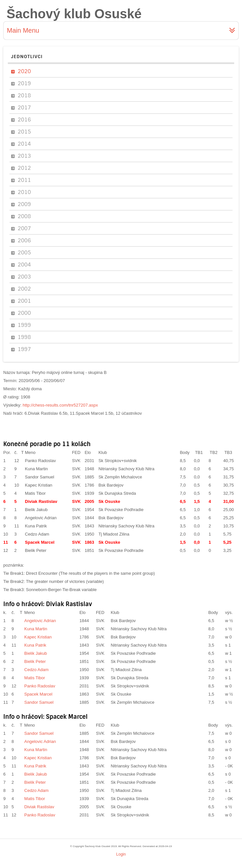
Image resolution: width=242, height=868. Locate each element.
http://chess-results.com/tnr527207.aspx (60, 405)
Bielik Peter (36, 550)
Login (121, 854)
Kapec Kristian (39, 485)
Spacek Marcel (40, 542)
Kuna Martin (36, 469)
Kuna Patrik (36, 526)
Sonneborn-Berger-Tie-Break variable (61, 590)
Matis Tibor (35, 493)
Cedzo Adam (37, 534)
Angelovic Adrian (41, 518)
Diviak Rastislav (41, 501)
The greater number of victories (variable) (65, 581)
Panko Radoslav (40, 461)
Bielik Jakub (36, 510)
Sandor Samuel (40, 477)
